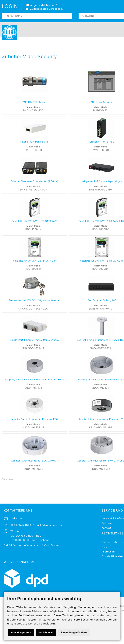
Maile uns (16, 518)
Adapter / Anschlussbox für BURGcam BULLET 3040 (34, 380)
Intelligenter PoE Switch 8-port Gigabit (102, 181)
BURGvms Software (102, 102)
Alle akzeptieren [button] (21, 632)
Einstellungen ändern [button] (74, 632)
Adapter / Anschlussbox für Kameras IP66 (34, 419)
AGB (104, 547)
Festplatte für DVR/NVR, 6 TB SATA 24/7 (34, 261)
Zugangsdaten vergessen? (45, 9)
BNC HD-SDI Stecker (35, 102)
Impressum (108, 552)
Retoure (107, 523)
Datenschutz (110, 542)
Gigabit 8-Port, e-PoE (102, 142)
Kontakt (106, 528)
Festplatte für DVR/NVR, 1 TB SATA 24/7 (35, 221)
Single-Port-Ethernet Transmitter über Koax (34, 340)
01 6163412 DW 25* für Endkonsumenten (36, 525)
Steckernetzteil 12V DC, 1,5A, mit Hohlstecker (35, 300)
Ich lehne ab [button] (46, 632)
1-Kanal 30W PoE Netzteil (34, 142)
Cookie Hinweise (112, 556)
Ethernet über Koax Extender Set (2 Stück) (34, 181)
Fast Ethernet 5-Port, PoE (102, 300)
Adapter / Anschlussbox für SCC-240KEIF (35, 461)
